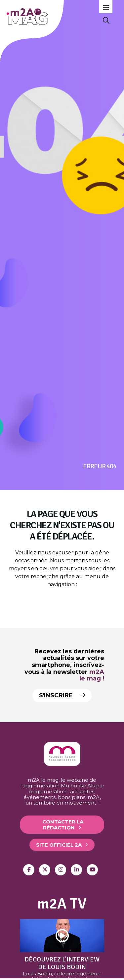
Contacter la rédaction (63, 824)
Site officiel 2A (59, 845)
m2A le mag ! (92, 675)
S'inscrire (61, 695)
